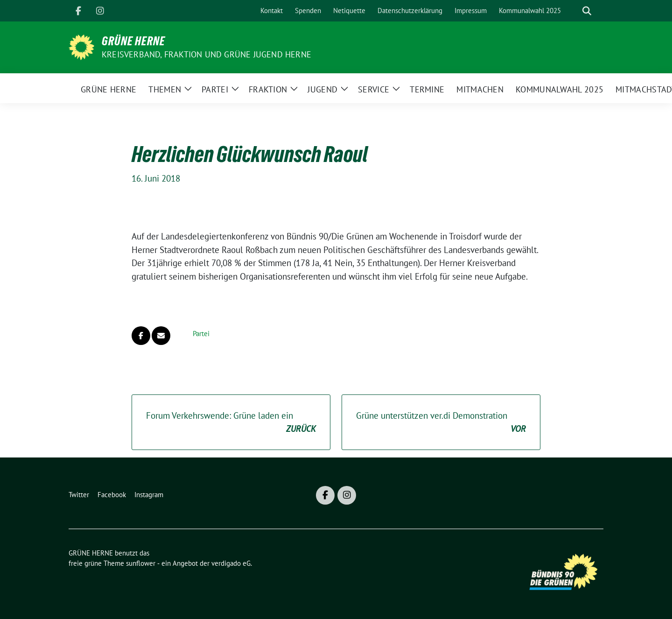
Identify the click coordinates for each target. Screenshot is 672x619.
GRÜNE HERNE (133, 41)
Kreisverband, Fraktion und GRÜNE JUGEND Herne (206, 54)
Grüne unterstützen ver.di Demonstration (441, 423)
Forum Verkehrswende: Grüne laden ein (231, 423)
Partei (201, 334)
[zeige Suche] (587, 11)
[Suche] (574, 11)
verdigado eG (231, 563)
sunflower (141, 563)
